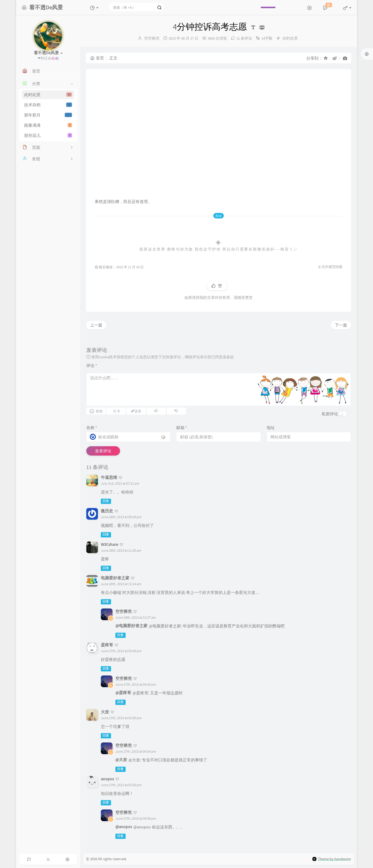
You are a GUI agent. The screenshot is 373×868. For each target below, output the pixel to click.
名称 (92, 428)
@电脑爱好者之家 (131, 626)
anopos (107, 779)
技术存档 (48, 105)
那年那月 (48, 115)
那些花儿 (48, 135)
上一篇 (96, 325)
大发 (105, 712)
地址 (271, 428)
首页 (97, 58)
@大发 (121, 760)
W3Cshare (109, 544)
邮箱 (182, 428)
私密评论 (330, 414)
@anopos (124, 827)
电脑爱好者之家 (115, 578)
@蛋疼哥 (123, 693)
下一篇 (341, 325)
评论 (92, 366)
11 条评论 (244, 38)
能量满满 (48, 125)
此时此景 (48, 95)
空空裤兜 (152, 38)
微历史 (107, 511)
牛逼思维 (109, 477)
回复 (106, 501)
